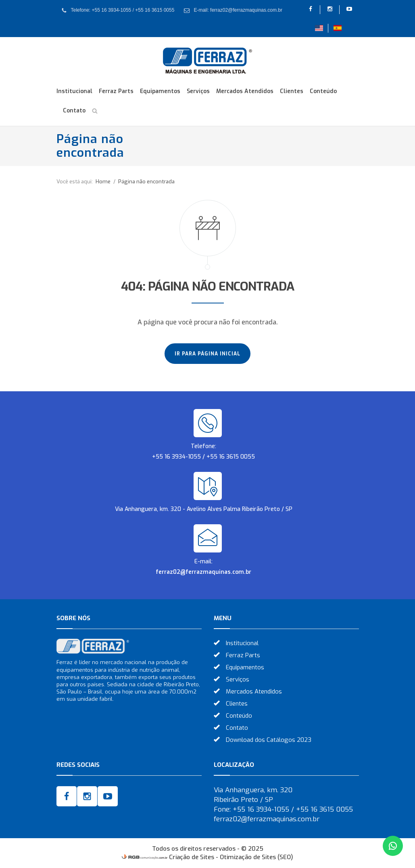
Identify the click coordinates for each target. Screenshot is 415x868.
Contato (74, 111)
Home (103, 182)
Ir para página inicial (207, 354)
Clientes (292, 91)
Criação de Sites (192, 857)
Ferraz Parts (116, 91)
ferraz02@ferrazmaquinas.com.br (203, 572)
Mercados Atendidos (245, 91)
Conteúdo (323, 91)
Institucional (74, 91)
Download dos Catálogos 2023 (269, 740)
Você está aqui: (75, 182)
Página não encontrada (146, 182)
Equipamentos (160, 91)
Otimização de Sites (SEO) (257, 857)
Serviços (198, 91)
